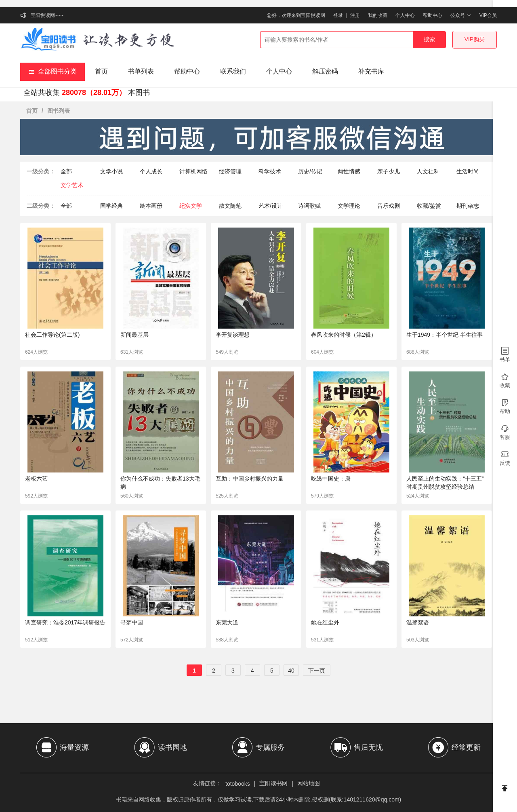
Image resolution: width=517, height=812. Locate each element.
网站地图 (309, 783)
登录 (338, 15)
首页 (101, 71)
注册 (355, 15)
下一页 (317, 671)
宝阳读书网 (273, 783)
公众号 (461, 15)
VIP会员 (488, 15)
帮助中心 (433, 15)
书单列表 (141, 71)
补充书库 (371, 71)
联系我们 (233, 71)
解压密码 (325, 71)
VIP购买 (475, 39)
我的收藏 (378, 15)
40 (291, 671)
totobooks (238, 784)
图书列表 (59, 111)
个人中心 (405, 15)
